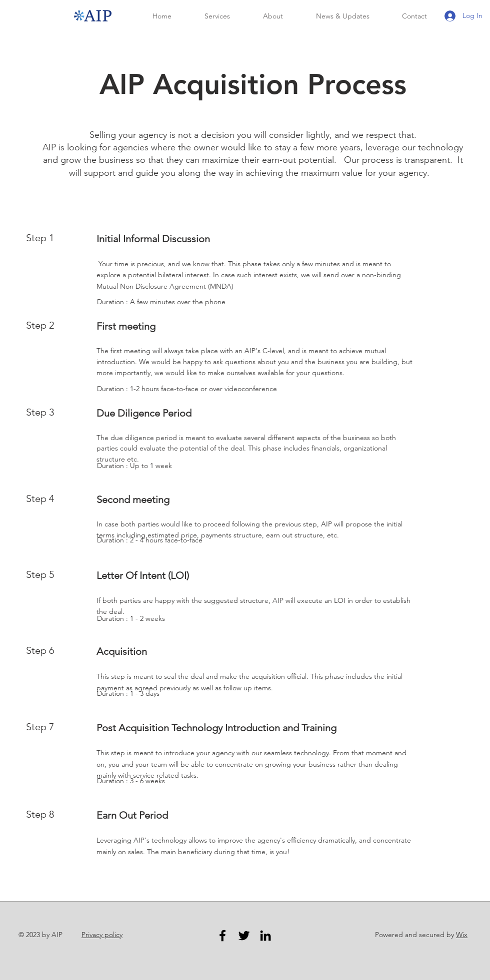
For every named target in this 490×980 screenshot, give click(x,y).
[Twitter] (244, 936)
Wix (462, 935)
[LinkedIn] (265, 936)
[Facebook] (222, 936)
